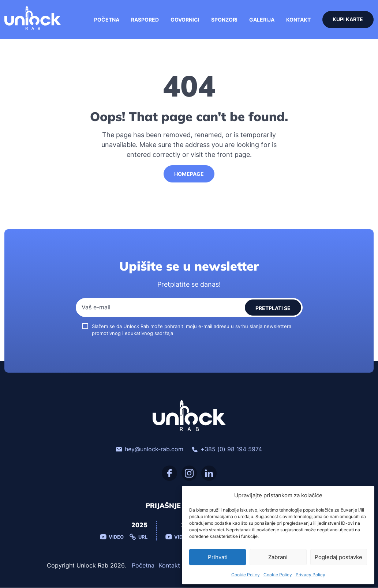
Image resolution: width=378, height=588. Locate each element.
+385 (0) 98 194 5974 (227, 450)
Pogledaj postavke (338, 557)
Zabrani (278, 557)
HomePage (189, 174)
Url (139, 538)
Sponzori (224, 20)
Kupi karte (348, 20)
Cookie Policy (246, 575)
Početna (106, 20)
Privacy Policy (310, 575)
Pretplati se (273, 308)
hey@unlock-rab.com (150, 450)
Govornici (185, 20)
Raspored (145, 20)
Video (112, 538)
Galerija (261, 20)
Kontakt (298, 20)
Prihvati (218, 557)
